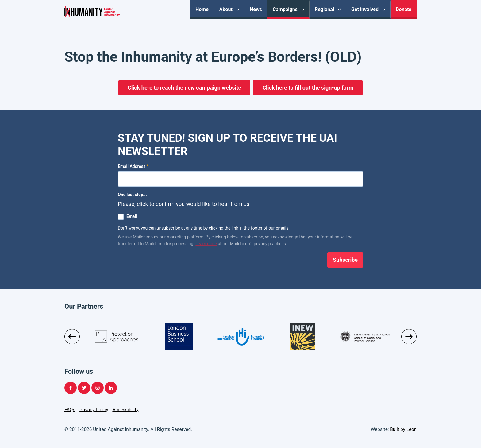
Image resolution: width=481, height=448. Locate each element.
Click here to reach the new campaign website (184, 88)
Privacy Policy (94, 410)
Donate (404, 9)
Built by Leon (403, 429)
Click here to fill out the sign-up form (308, 88)
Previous (72, 337)
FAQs (70, 410)
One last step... (132, 195)
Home (202, 9)
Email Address (133, 166)
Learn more (206, 244)
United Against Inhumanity (115, 17)
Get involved (365, 9)
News (256, 9)
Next (409, 337)
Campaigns (285, 9)
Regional (324, 9)
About (226, 9)
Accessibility (126, 410)
